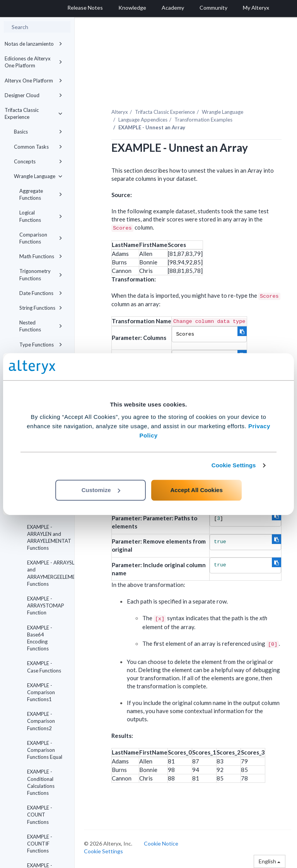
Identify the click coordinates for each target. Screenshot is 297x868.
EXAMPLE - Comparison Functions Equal (45, 750)
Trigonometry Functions (41, 274)
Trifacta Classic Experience (33, 113)
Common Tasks (38, 147)
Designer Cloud (33, 95)
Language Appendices (143, 120)
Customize (101, 490)
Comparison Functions (41, 238)
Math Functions (41, 256)
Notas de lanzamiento (33, 44)
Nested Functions (41, 326)
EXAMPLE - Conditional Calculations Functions (41, 782)
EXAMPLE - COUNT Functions (40, 815)
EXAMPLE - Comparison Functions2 (41, 721)
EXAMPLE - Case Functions (44, 667)
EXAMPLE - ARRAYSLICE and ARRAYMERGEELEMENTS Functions (48, 573)
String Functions (41, 308)
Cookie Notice (161, 843)
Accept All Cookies (196, 490)
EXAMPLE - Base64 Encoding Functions (40, 638)
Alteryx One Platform (33, 81)
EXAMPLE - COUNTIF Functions (40, 844)
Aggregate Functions (41, 194)
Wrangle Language (38, 176)
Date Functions (41, 293)
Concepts (38, 161)
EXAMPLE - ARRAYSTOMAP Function (46, 606)
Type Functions (41, 345)
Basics (38, 132)
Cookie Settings (234, 465)
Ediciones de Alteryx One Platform (33, 62)
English (270, 861)
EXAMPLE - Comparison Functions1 (41, 692)
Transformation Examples (203, 120)
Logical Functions (41, 216)
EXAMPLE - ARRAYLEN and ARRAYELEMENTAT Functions (48, 538)
